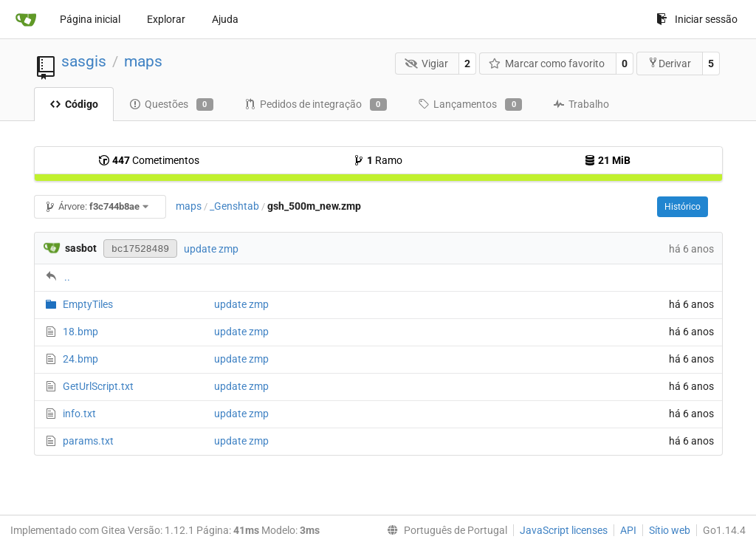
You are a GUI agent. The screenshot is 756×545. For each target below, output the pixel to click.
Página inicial (90, 19)
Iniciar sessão (697, 19)
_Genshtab (234, 206)
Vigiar (426, 64)
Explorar (166, 19)
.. (67, 277)
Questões (171, 105)
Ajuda (225, 19)
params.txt (88, 441)
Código (74, 104)
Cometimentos (149, 160)
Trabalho (581, 104)
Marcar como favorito (547, 64)
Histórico (683, 207)
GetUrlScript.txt (98, 386)
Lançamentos (470, 105)
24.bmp (80, 359)
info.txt (79, 414)
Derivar (669, 63)
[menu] (444, 530)
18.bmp (80, 332)
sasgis (84, 61)
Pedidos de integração (316, 105)
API (628, 530)
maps (143, 61)
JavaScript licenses (564, 530)
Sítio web (670, 530)
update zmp (211, 249)
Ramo (378, 160)
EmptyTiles (88, 304)
